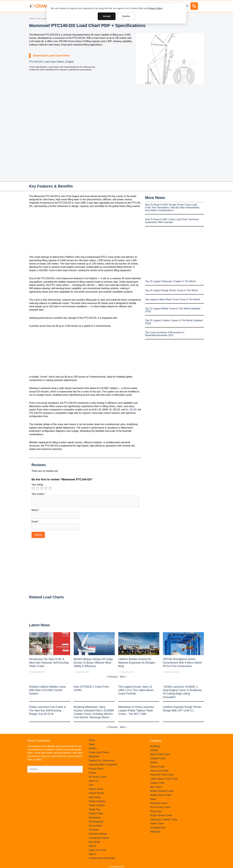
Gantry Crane (157, 767)
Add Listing (95, 797)
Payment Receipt (98, 834)
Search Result (96, 793)
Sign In (92, 846)
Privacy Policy (155, 8)
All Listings (94, 842)
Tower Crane (157, 824)
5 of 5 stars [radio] (50, 488)
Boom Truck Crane (160, 754)
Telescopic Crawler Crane (164, 819)
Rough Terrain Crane (161, 815)
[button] (194, 6)
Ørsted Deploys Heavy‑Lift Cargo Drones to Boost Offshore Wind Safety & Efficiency (93, 663)
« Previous (112, 677)
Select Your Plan (97, 850)
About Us (94, 781)
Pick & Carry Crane (160, 807)
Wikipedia (94, 756)
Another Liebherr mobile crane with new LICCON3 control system (47, 690)
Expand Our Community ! (102, 761)
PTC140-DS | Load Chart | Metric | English (51, 62)
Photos (92, 773)
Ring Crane (156, 811)
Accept (107, 16)
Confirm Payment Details (102, 858)
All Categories (96, 822)
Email (35, 522)
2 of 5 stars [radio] (37, 488)
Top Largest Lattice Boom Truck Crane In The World (172, 299)
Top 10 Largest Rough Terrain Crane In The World (171, 290)
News (92, 744)
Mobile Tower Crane (161, 795)
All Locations (95, 826)
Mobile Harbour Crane (162, 791)
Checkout (94, 830)
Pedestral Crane (159, 803)
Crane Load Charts (44, 18)
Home (32, 18)
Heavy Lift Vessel (159, 771)
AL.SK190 (131, 410)
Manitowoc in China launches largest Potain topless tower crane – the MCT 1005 (136, 710)
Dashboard (95, 818)
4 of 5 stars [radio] (46, 488)
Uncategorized (158, 828)
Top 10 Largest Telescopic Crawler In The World (170, 281)
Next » (123, 677)
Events (154, 762)
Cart (91, 785)
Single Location (97, 805)
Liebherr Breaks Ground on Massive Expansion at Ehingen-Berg (137, 663)
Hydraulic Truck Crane (162, 775)
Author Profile (96, 813)
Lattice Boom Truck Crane (164, 779)
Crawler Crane (158, 758)
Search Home (96, 789)
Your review (38, 494)
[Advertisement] (170, 109)
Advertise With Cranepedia (103, 765)
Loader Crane (158, 783)
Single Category (97, 801)
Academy (155, 746)
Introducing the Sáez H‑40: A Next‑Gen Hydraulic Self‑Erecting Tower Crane (49, 663)
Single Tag (94, 809)
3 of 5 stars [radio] (42, 488)
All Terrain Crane (98, 777)
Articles (93, 748)
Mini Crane (156, 787)
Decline (126, 16)
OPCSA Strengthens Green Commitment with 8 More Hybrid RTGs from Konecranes (182, 663)
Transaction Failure (99, 838)
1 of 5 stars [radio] (33, 488)
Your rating (37, 485)
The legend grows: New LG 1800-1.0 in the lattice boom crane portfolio (136, 690)
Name (35, 510)
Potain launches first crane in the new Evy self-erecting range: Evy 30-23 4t (48, 710)
